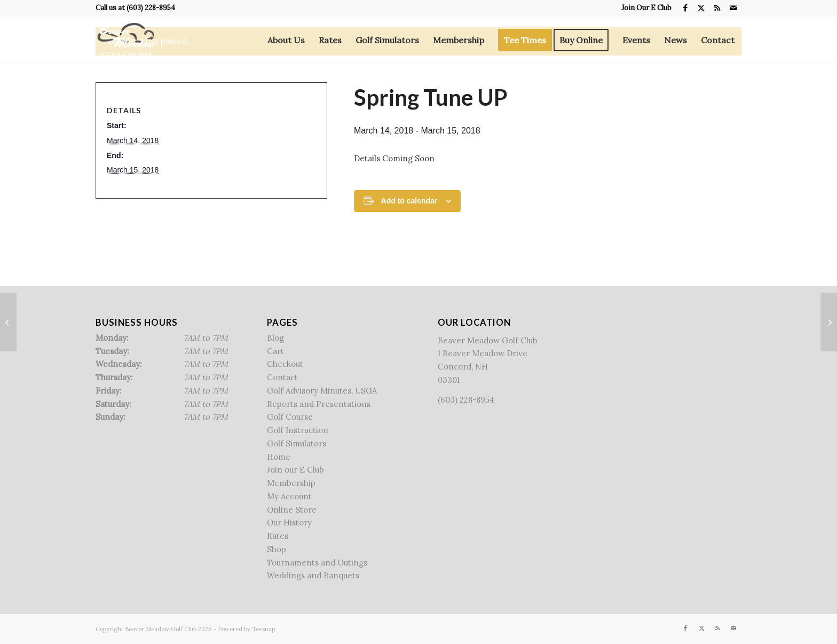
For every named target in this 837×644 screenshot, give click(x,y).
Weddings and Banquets (313, 575)
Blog (275, 338)
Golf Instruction (298, 430)
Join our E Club (295, 470)
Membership (291, 483)
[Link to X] (701, 8)
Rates (278, 536)
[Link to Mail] (733, 8)
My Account (289, 496)
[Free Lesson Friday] (829, 322)
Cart (275, 351)
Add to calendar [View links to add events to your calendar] (409, 201)
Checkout (285, 364)
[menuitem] (644, 8)
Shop (277, 549)
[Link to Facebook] (685, 8)
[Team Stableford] (8, 322)
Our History (289, 523)
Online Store (292, 510)
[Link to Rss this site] (717, 8)
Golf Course (290, 417)
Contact (282, 377)
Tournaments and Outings (317, 563)
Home (279, 457)
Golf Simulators (297, 443)
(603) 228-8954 (151, 8)
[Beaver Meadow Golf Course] (126, 40)
